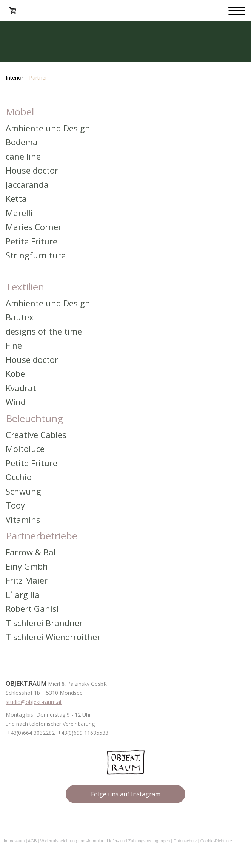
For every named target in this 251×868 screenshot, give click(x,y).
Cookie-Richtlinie (216, 841)
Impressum (14, 841)
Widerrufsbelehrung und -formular (72, 841)
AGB (32, 841)
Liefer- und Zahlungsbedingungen (138, 841)
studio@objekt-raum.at (34, 702)
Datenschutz (185, 841)
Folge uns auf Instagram (126, 794)
